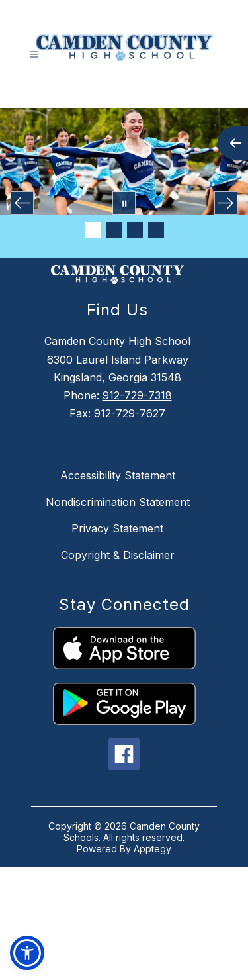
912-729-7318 (137, 395)
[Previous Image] (22, 203)
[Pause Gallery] (124, 203)
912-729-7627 (130, 413)
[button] (27, 953)
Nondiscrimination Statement (118, 502)
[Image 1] (93, 230)
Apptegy (152, 849)
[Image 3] (135, 230)
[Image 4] (156, 230)
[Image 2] (114, 230)
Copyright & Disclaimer (118, 555)
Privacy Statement (117, 528)
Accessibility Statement (118, 475)
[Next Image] (226, 203)
